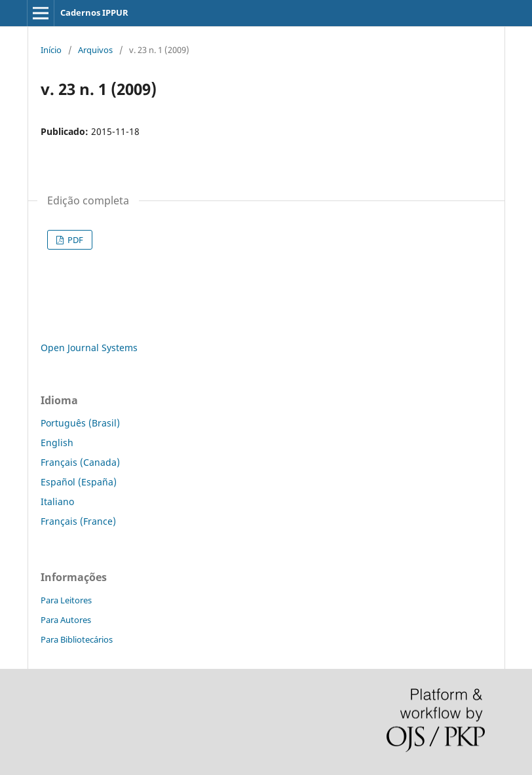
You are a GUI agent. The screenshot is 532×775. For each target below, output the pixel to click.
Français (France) (78, 521)
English (57, 443)
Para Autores (66, 620)
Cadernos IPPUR (94, 12)
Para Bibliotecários (77, 639)
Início (51, 50)
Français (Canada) (80, 462)
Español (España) (79, 482)
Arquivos (95, 50)
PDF (74, 240)
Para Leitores (66, 600)
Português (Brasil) (80, 423)
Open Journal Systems (89, 348)
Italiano (57, 501)
